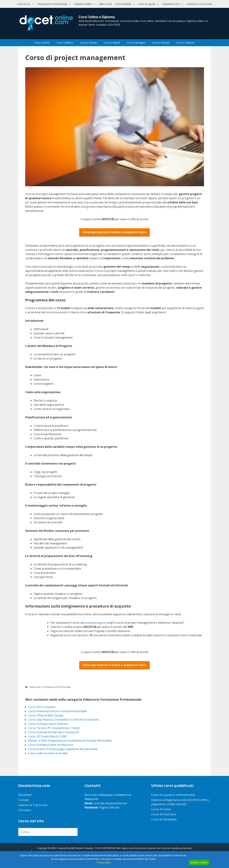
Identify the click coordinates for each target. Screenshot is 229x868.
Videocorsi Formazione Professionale (50, 687)
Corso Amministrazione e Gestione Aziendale (57, 711)
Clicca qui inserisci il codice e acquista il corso (114, 232)
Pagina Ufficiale (109, 807)
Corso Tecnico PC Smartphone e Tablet (54, 728)
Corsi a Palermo (186, 43)
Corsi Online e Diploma (97, 17)
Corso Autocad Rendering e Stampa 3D (54, 732)
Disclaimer (25, 795)
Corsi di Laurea (149, 4)
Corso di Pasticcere (164, 814)
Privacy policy (103, 862)
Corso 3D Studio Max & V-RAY (47, 736)
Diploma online (86, 4)
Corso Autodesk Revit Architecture (51, 745)
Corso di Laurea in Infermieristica (173, 795)
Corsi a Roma (42, 43)
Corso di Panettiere (164, 819)
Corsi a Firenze (88, 43)
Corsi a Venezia (161, 43)
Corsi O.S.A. (26, 4)
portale (72, 635)
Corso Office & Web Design (46, 715)
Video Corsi (105, 4)
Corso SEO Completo (42, 707)
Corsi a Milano (65, 43)
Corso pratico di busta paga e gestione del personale (63, 749)
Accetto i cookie (199, 862)
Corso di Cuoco (161, 809)
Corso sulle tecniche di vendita (48, 753)
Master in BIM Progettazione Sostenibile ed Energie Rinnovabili (70, 741)
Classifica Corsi (174, 4)
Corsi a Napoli (112, 43)
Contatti (24, 800)
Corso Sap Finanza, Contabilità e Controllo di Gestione (64, 720)
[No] (225, 860)
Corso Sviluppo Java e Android (48, 724)
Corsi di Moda (126, 4)
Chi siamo (25, 810)
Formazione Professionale (55, 4)
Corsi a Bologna (136, 43)
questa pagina (97, 623)
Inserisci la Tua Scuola (199, 4)
